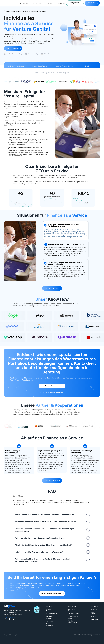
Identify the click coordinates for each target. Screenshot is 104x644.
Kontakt (94, 617)
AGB (75, 635)
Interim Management (50, 610)
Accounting (50, 621)
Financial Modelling (49, 617)
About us (94, 609)
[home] (11, 3)
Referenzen (95, 619)
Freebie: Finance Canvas (73, 617)
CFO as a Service (52, 614)
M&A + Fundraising (50, 625)
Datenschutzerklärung (85, 635)
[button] (24, 3)
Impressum (96, 635)
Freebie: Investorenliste (72, 622)
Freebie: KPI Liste (73, 614)
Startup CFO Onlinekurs (72, 610)
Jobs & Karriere (94, 613)
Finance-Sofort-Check (75, 3)
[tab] (66, 231)
